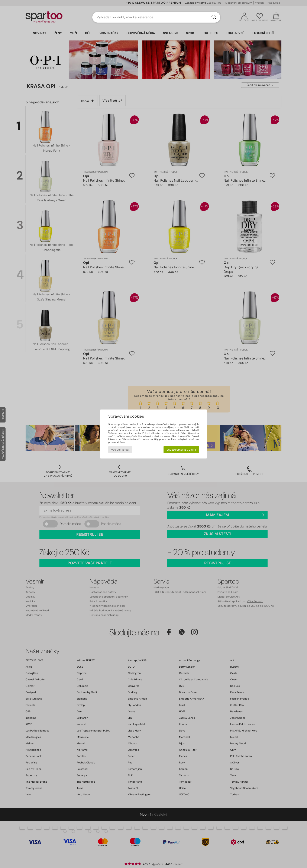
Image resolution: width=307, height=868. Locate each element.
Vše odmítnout (120, 450)
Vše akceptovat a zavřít (181, 450)
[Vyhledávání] (214, 17)
